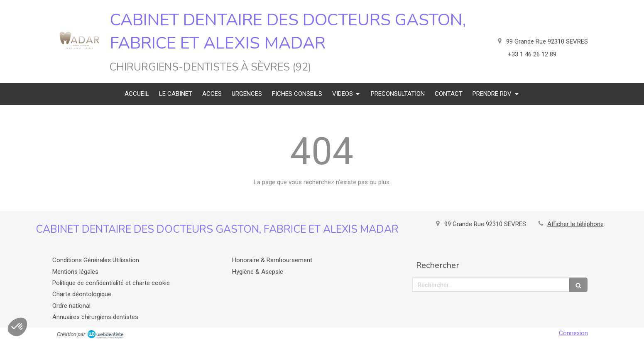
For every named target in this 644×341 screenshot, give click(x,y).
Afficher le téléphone (575, 224)
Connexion (573, 333)
